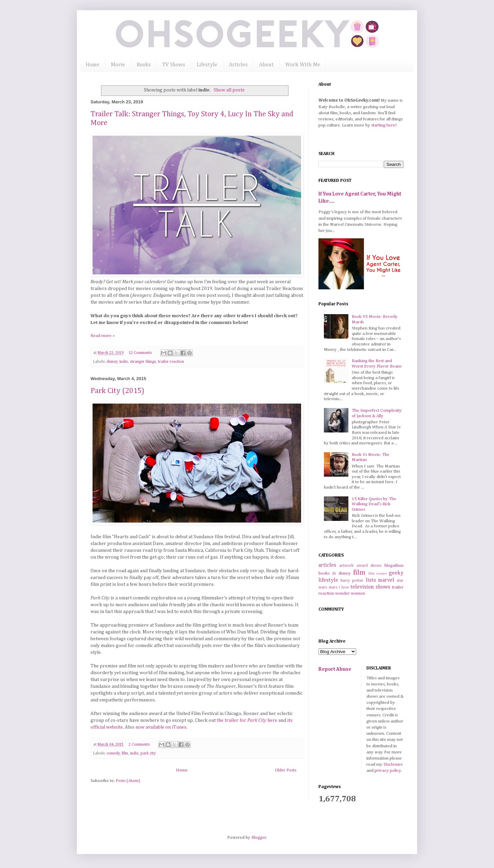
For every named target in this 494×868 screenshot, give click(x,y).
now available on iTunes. (161, 727)
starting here (383, 125)
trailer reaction (171, 362)
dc (334, 574)
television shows (370, 587)
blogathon (394, 566)
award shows (369, 566)
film (125, 753)
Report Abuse (335, 669)
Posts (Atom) (128, 781)
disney (112, 362)
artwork (346, 566)
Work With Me (303, 65)
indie (124, 362)
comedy (113, 753)
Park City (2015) (117, 391)
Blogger (259, 838)
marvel (386, 580)
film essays (378, 574)
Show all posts (229, 90)
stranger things (143, 362)
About (266, 65)
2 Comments (139, 745)
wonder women (350, 593)
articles (327, 565)
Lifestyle (207, 65)
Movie (118, 65)
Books (144, 65)
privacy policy (388, 771)
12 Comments (140, 353)
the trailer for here (248, 720)
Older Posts (286, 770)
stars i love (339, 588)
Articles (238, 65)
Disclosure (393, 764)
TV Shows (174, 65)
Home (93, 65)
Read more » (103, 336)
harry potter (352, 581)
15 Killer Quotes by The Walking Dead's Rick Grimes (374, 504)
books (324, 573)
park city (148, 753)
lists (371, 580)
